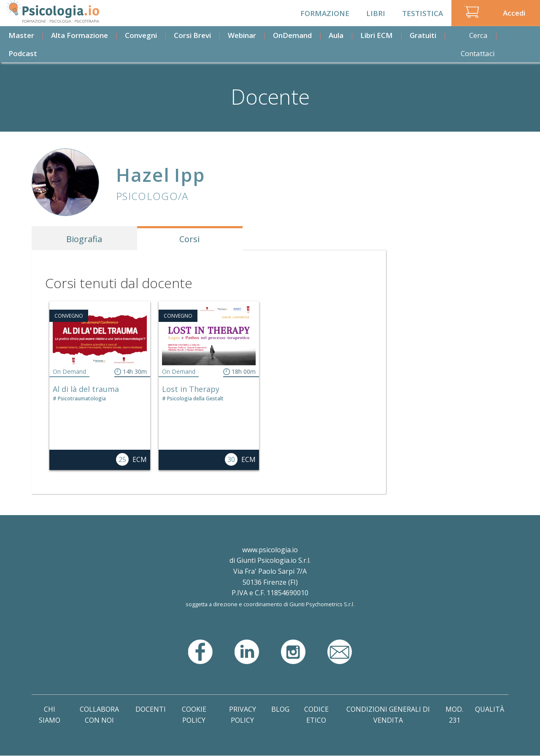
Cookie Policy (194, 715)
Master (21, 35)
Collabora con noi (99, 715)
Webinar (242, 35)
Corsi (189, 239)
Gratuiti (423, 35)
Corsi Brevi (192, 35)
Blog (280, 709)
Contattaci (478, 53)
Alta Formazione (80, 35)
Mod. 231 (454, 715)
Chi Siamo (50, 715)
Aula (336, 35)
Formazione (325, 13)
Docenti (151, 709)
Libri (376, 13)
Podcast (23, 53)
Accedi (514, 13)
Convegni (141, 35)
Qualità (490, 709)
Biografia (84, 239)
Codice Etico (316, 715)
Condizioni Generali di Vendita (388, 715)
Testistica (423, 13)
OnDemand (292, 35)
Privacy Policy (243, 715)
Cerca (478, 35)
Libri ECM (377, 35)
